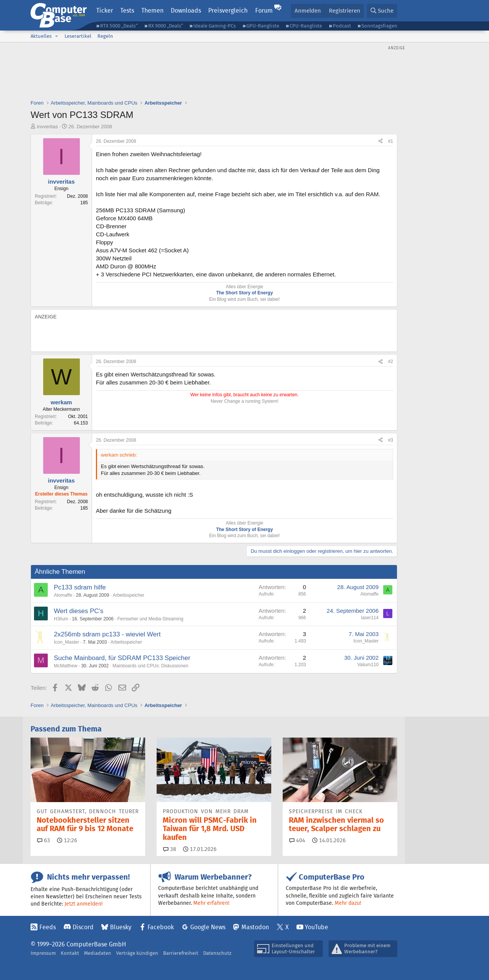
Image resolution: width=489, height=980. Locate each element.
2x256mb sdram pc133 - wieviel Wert (107, 634)
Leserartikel (78, 36)
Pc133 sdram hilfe (80, 587)
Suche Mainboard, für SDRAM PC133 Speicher (122, 658)
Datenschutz (217, 953)
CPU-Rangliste (306, 26)
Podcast (342, 26)
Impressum (43, 953)
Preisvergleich (228, 10)
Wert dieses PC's (79, 611)
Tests (127, 10)
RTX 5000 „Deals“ (119, 26)
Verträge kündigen (137, 953)
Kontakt (70, 953)
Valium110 (368, 665)
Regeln (105, 36)
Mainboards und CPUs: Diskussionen (150, 666)
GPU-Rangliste (263, 26)
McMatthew (66, 666)
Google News (208, 927)
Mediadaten (98, 953)
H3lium (61, 619)
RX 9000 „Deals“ (166, 26)
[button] (57, 36)
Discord (83, 927)
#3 (391, 440)
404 (297, 840)
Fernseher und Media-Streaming (150, 619)
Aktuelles (41, 36)
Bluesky (121, 927)
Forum (264, 10)
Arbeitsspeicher (129, 595)
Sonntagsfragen (379, 26)
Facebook (161, 927)
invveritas (48, 127)
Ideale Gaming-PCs (215, 26)
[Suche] (382, 11)
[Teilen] (381, 141)
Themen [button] (152, 10)
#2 (391, 362)
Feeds (48, 927)
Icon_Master (66, 642)
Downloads (186, 10)
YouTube (317, 927)
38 (170, 849)
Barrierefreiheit (181, 953)
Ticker (105, 10)
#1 (391, 141)
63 (44, 840)
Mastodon (255, 927)
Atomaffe (63, 595)
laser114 (370, 618)
